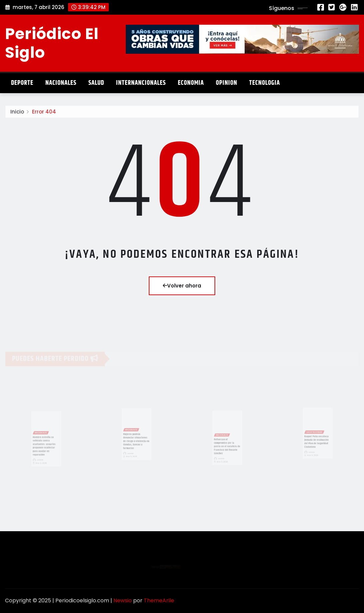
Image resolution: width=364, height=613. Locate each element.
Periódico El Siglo (52, 43)
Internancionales (141, 83)
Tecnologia (265, 83)
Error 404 (44, 113)
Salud (96, 83)
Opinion (227, 83)
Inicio (17, 113)
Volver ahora (182, 286)
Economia (191, 83)
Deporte (22, 83)
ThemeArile (159, 600)
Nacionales (61, 83)
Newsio (123, 600)
